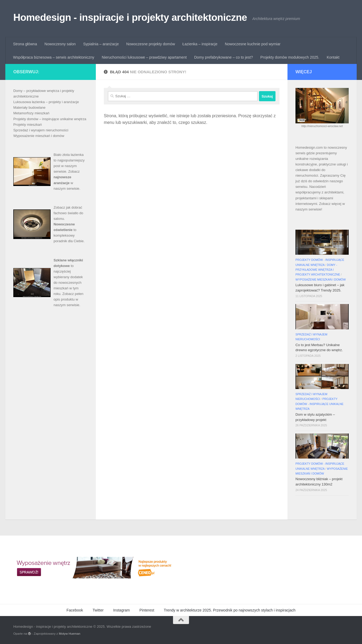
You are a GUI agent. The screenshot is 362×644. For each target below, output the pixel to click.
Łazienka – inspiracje (200, 44)
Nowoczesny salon (60, 44)
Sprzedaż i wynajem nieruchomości (41, 130)
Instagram (122, 610)
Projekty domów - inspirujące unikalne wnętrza (319, 404)
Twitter (98, 610)
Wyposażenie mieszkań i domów (39, 136)
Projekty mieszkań (28, 125)
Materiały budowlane (29, 108)
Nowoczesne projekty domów (151, 44)
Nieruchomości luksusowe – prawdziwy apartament (144, 57)
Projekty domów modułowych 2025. (290, 57)
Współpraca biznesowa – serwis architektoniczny (54, 57)
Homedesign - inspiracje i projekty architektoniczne (130, 17)
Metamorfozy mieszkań (31, 113)
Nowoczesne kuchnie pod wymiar (253, 44)
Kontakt (333, 57)
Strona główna (25, 44)
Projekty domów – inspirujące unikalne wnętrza (50, 119)
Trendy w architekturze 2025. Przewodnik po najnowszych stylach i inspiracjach (230, 610)
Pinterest (147, 610)
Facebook (75, 610)
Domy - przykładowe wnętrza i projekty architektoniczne (318, 270)
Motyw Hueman (70, 633)
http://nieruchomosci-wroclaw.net (322, 126)
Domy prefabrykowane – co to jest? (223, 57)
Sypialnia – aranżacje (101, 44)
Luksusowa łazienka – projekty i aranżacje (46, 102)
